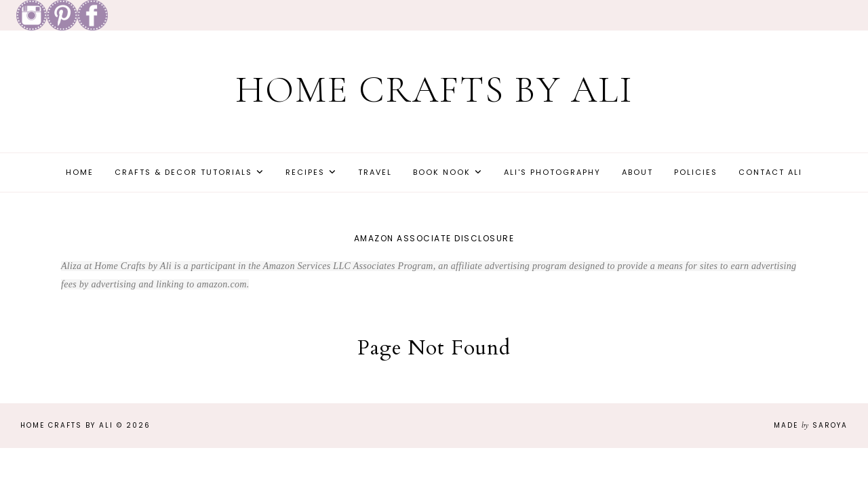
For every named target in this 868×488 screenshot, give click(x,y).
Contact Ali (770, 172)
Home (80, 172)
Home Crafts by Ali (434, 90)
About (637, 172)
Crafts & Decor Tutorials (183, 172)
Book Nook (442, 172)
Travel (375, 172)
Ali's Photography (552, 172)
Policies (696, 172)
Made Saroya (811, 425)
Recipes (305, 172)
